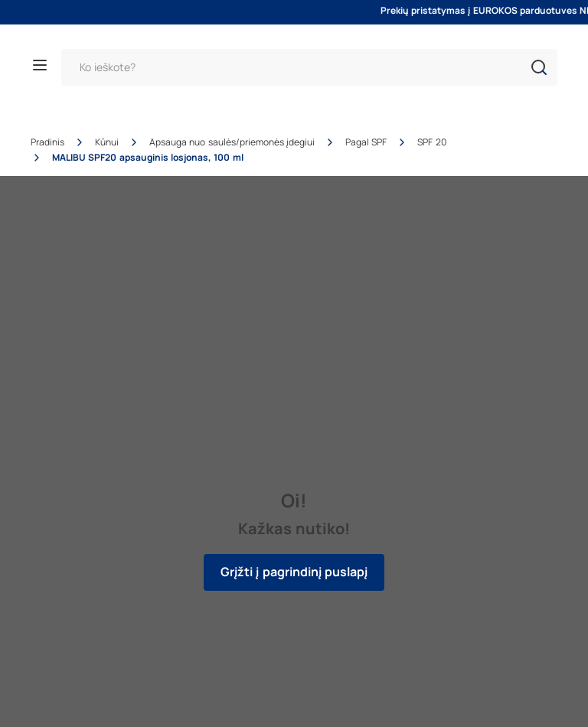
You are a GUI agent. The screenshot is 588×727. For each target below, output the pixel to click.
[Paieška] (309, 67)
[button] (539, 67)
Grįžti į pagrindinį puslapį (294, 572)
